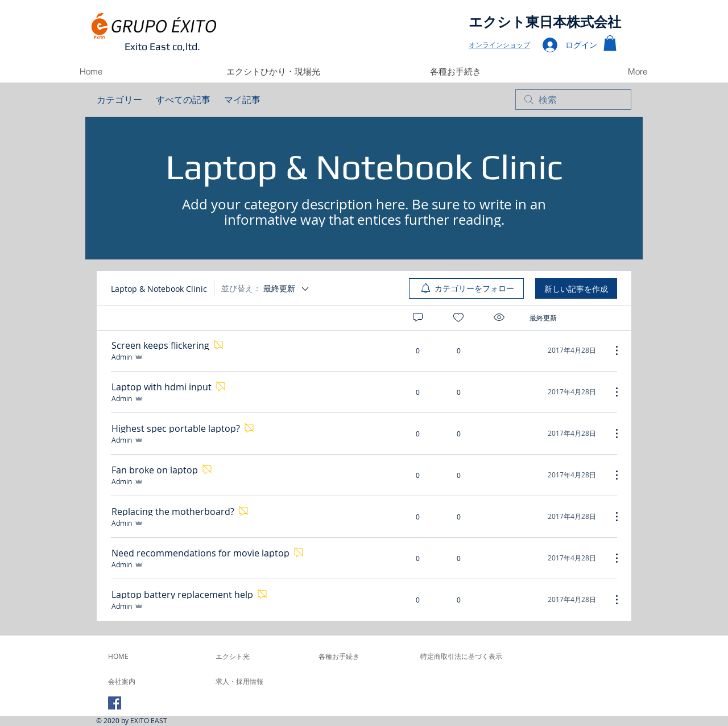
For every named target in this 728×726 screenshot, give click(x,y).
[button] (610, 43)
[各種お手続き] (362, 656)
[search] (573, 100)
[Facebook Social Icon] (115, 703)
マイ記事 (242, 100)
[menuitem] (466, 288)
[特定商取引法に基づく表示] (461, 656)
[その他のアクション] (611, 350)
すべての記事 (183, 100)
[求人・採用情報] (246, 681)
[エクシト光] (259, 656)
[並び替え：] (266, 288)
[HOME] (139, 656)
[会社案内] (139, 681)
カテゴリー (119, 100)
